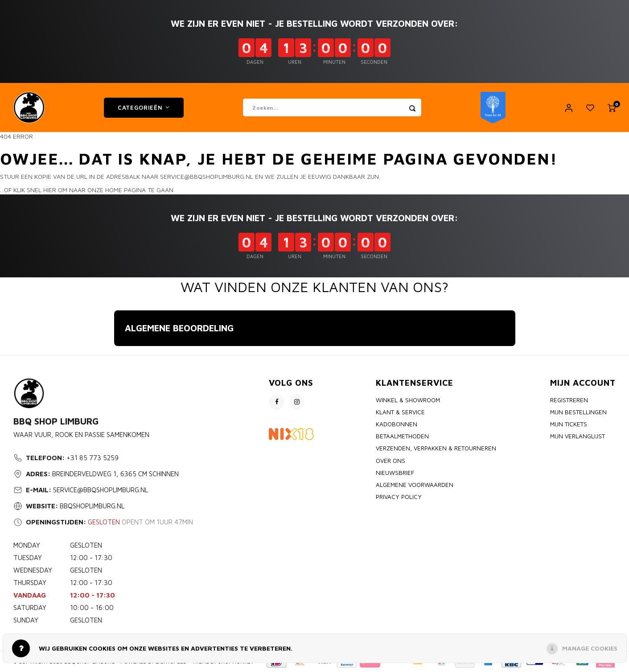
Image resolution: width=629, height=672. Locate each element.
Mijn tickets (569, 424)
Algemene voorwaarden (415, 485)
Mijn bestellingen (578, 412)
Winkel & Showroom (408, 400)
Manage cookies (590, 648)
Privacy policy (399, 497)
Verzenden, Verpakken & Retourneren (436, 448)
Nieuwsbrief (395, 473)
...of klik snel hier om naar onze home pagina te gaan (87, 190)
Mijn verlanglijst (578, 436)
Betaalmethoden (402, 436)
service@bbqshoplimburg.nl (101, 490)
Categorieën (144, 107)
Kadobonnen (397, 424)
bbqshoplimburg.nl (92, 506)
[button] (114, 355)
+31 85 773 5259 (92, 458)
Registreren (569, 400)
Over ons (391, 461)
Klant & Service (400, 412)
